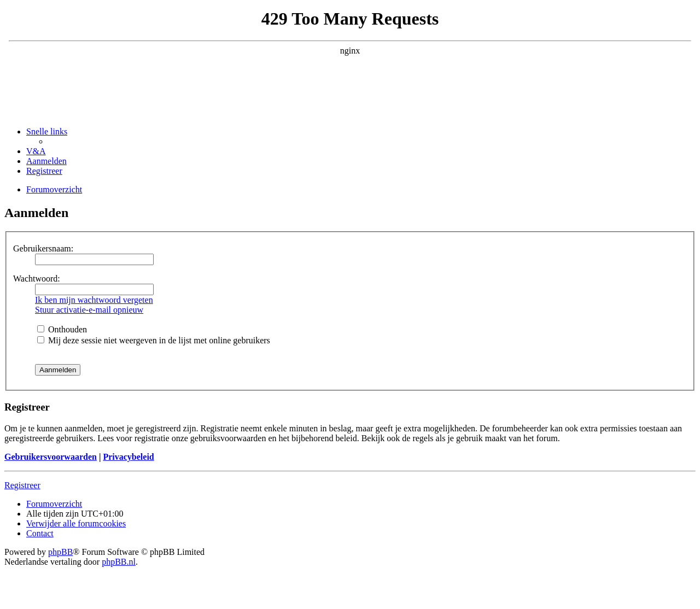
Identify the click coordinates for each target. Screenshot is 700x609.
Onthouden (62, 329)
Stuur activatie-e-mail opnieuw (89, 310)
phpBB (60, 552)
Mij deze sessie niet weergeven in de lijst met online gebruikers (154, 340)
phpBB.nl (119, 562)
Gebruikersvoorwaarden (51, 457)
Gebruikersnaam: (43, 248)
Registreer (22, 485)
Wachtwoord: (37, 279)
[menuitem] (36, 151)
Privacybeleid (128, 457)
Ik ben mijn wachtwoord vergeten (94, 300)
